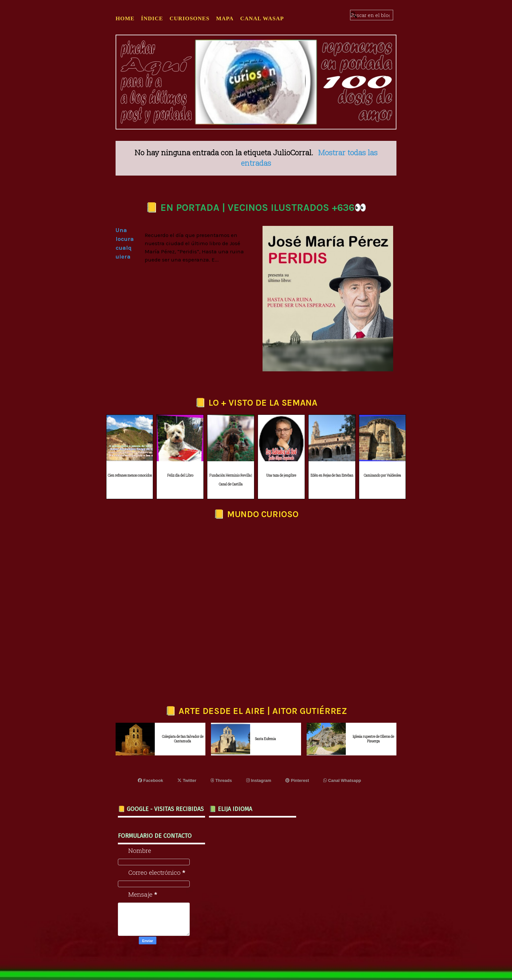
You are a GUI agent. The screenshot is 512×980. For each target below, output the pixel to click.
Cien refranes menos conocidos (130, 475)
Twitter (187, 780)
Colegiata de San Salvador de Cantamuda (183, 739)
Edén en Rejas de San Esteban (332, 475)
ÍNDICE (152, 18)
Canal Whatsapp (342, 780)
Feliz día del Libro (180, 475)
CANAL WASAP (262, 18)
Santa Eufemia (265, 739)
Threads (221, 780)
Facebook (150, 780)
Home (125, 18)
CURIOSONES (189, 18)
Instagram (259, 780)
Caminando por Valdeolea (382, 475)
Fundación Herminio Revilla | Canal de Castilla (231, 480)
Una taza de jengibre (281, 475)
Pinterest (297, 780)
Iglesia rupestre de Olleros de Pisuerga (373, 739)
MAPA (225, 18)
